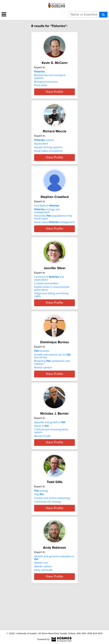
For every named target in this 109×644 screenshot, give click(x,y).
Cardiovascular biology (48, 527)
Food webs (41, 85)
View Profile (54, 97)
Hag (39, 519)
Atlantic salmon (43, 600)
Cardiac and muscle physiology (52, 523)
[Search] (103, 15)
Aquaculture (41, 149)
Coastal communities (46, 300)
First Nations (47, 220)
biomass (42, 368)
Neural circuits (42, 456)
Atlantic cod (41, 596)
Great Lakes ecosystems (48, 157)
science (44, 146)
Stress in (41, 445)
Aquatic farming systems (48, 153)
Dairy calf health (43, 604)
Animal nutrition (43, 384)
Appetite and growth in (50, 442)
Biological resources (46, 82)
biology (41, 516)
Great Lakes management (54, 236)
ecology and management (47, 225)
